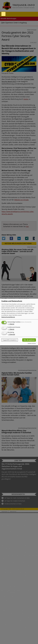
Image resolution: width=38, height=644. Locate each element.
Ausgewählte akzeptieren (10, 340)
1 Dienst (11, 324)
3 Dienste (11, 334)
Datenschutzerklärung (8, 317)
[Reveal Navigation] (3, 14)
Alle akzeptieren (29, 340)
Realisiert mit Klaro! (32, 343)
